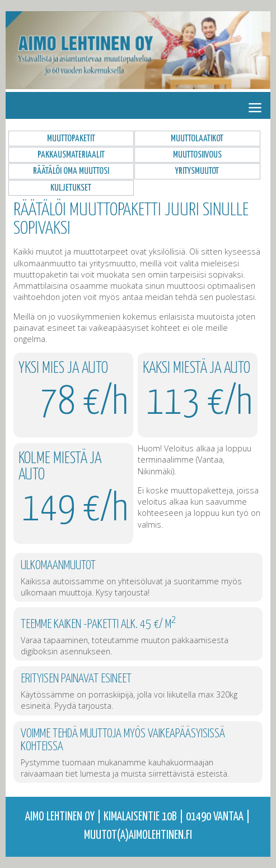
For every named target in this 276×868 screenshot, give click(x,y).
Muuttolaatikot (197, 138)
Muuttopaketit (71, 138)
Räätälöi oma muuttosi (71, 171)
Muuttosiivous (197, 155)
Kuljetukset (71, 188)
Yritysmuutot (197, 171)
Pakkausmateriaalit (71, 155)
